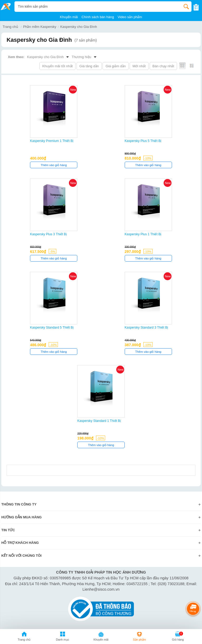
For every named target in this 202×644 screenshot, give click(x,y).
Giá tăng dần (89, 66)
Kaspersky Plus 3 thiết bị (48, 234)
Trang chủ (10, 27)
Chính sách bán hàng (98, 17)
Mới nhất (139, 66)
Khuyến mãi (69, 17)
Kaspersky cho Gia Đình (79, 27)
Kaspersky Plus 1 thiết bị (143, 234)
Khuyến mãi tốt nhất (58, 66)
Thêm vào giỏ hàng (54, 165)
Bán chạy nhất (163, 66)
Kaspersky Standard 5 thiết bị (52, 328)
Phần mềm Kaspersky (40, 27)
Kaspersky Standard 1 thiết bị (99, 421)
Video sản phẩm (130, 17)
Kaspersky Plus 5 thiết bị (143, 141)
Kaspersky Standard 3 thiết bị (147, 328)
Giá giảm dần (116, 66)
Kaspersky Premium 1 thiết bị (52, 141)
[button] (63, 637)
